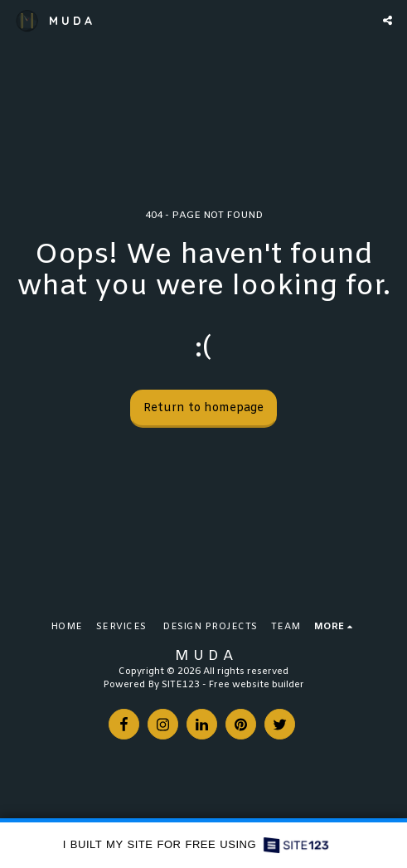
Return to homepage (203, 408)
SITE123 (181, 685)
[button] (388, 20)
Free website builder (256, 685)
